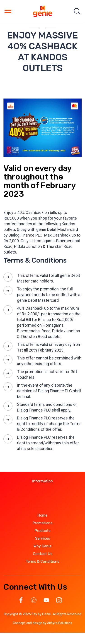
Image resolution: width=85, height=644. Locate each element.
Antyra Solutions (60, 623)
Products (43, 531)
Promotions (42, 523)
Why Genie (43, 546)
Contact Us (43, 554)
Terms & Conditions (42, 561)
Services (42, 538)
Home (42, 515)
